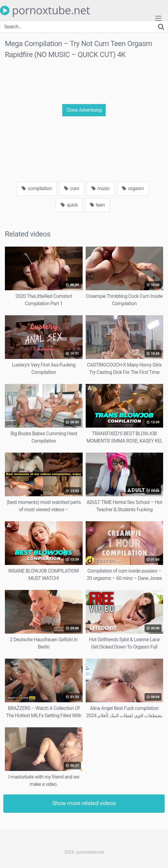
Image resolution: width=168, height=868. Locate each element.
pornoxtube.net (45, 10)
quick (69, 205)
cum (72, 188)
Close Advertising (84, 110)
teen (97, 205)
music (101, 188)
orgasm (133, 188)
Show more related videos (84, 803)
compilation (37, 188)
